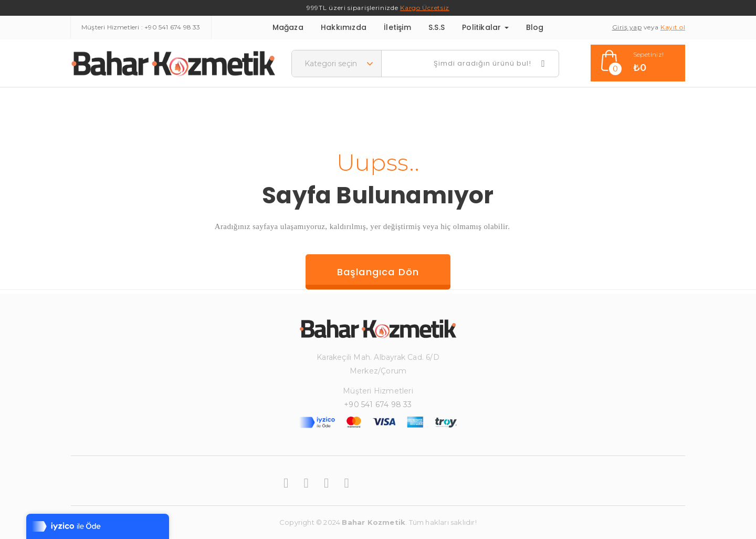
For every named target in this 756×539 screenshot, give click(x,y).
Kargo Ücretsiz (425, 8)
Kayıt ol (673, 27)
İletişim (397, 27)
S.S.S (437, 27)
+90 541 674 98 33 (172, 27)
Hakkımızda (344, 27)
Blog (535, 27)
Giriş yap (627, 27)
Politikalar (485, 27)
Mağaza (288, 27)
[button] (638, 63)
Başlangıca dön (378, 272)
